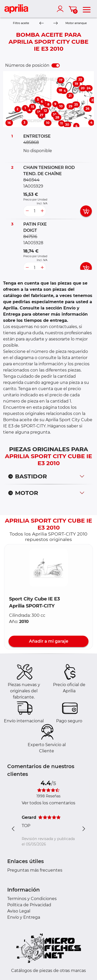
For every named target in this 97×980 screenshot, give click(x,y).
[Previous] (42, 23)
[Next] (55, 23)
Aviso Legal (19, 911)
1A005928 (33, 243)
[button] (49, 568)
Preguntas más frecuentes (35, 870)
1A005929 (33, 186)
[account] (61, 9)
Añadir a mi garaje (49, 641)
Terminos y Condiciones (32, 899)
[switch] (56, 65)
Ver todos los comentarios (48, 803)
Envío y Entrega (24, 917)
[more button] (42, 211)
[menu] (87, 9)
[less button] (27, 211)
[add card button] (86, 211)
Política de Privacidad (29, 905)
